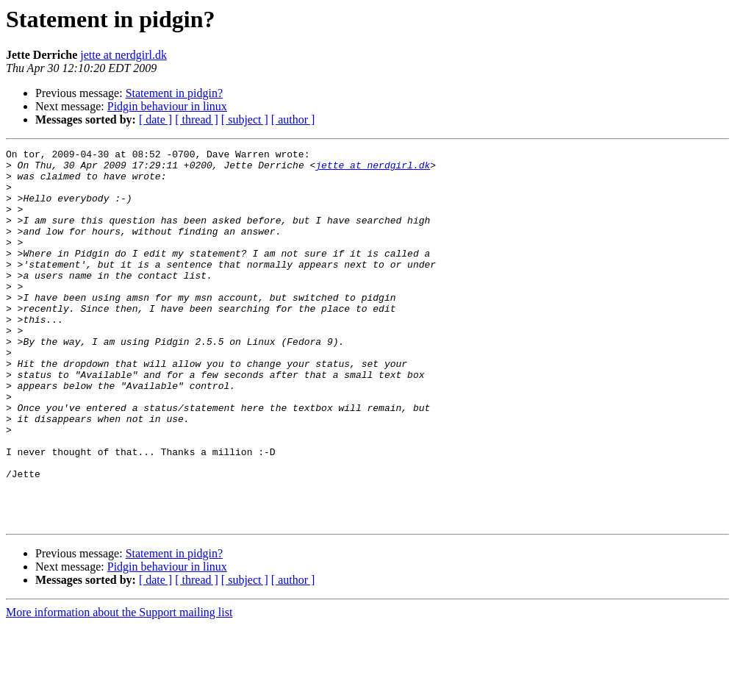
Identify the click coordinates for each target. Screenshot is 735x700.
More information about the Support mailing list (119, 687)
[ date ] (155, 119)
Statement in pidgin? (174, 93)
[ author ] (293, 119)
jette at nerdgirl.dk (123, 55)
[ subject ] (245, 119)
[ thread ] (197, 119)
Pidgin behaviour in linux (167, 106)
